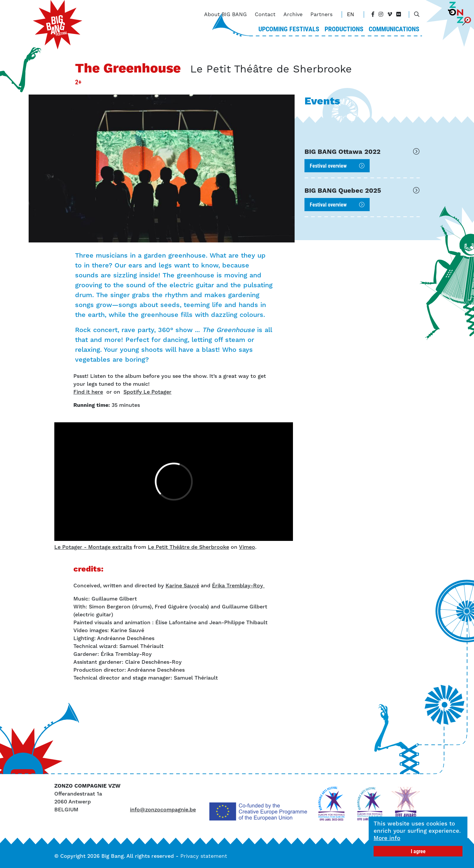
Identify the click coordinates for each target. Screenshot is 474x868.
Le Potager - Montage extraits (93, 547)
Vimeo (247, 547)
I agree (418, 851)
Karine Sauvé (182, 586)
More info (387, 838)
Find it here (88, 392)
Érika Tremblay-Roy (238, 586)
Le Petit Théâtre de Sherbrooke (188, 547)
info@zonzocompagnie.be (163, 810)
